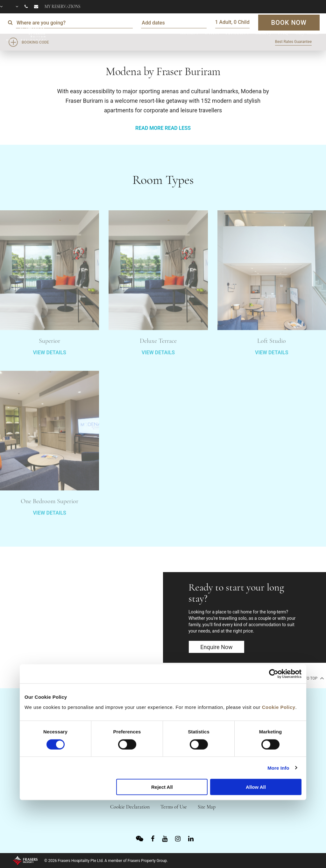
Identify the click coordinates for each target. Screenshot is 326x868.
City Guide (308, 33)
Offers (212, 33)
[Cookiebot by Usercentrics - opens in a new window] (274, 674)
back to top (308, 678)
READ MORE (149, 128)
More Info (278, 768)
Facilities (236, 33)
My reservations (62, 7)
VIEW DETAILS (49, 371)
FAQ (283, 33)
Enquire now (216, 647)
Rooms (188, 33)
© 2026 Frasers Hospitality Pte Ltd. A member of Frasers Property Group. (106, 861)
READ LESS (177, 128)
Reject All (162, 787)
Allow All (256, 787)
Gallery (263, 33)
